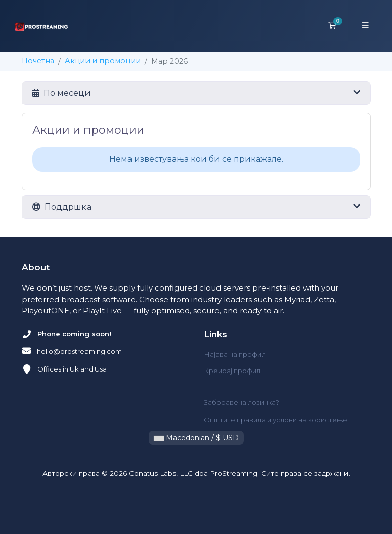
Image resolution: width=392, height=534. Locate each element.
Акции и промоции (103, 61)
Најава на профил (235, 354)
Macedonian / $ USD (196, 438)
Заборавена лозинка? (242, 402)
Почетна (38, 61)
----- (210, 386)
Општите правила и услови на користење (276, 420)
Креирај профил (232, 371)
